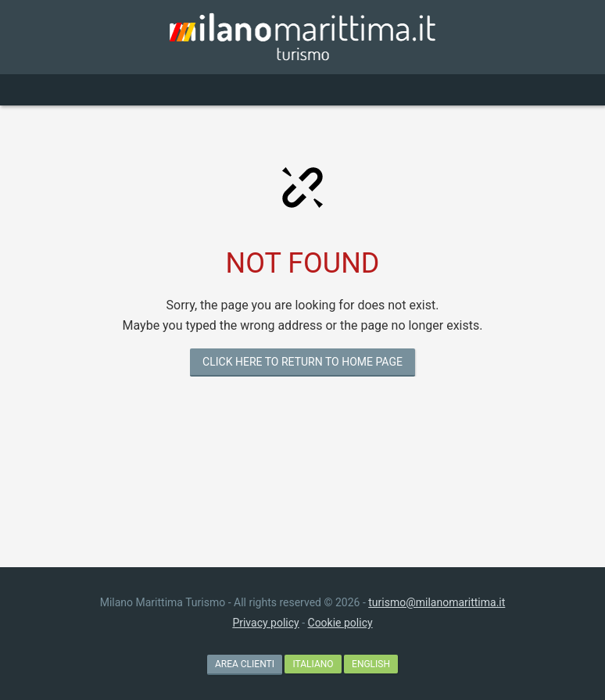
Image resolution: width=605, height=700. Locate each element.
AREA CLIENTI (245, 664)
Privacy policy (265, 623)
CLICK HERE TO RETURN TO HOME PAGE (302, 362)
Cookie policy (340, 623)
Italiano (313, 664)
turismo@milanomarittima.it (437, 602)
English (371, 664)
